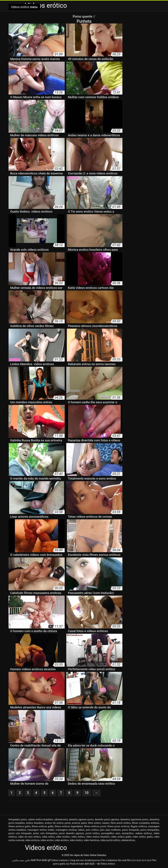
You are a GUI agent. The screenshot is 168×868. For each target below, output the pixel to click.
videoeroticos (128, 840)
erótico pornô (64, 823)
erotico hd (50, 823)
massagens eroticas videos (70, 830)
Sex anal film (124, 860)
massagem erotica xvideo (41, 830)
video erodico (63, 837)
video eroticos (32, 840)
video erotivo (47, 840)
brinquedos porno (18, 820)
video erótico (78, 837)
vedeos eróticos (144, 833)
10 (87, 793)
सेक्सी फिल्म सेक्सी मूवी (41, 860)
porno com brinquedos (45, 833)
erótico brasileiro (35, 823)
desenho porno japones (107, 820)
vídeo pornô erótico (110, 840)
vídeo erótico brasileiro (98, 837)
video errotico (62, 840)
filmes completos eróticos (145, 823)
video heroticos (92, 840)
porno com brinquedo (20, 833)
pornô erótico (93, 833)
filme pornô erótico (121, 823)
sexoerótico (128, 833)
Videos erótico (108, 864)
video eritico (48, 837)
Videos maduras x (60, 860)
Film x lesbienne (109, 860)
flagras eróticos (139, 826)
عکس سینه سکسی (21, 860)
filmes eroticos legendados (69, 826)
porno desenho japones (71, 833)
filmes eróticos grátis (43, 826)
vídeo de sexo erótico (29, 837)
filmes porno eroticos (119, 826)
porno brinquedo (131, 830)
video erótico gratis (143, 837)
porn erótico (92, 830)
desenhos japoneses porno (134, 820)
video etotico (76, 840)
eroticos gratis (79, 823)
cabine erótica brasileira (40, 820)
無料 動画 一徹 (92, 864)
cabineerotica (61, 820)
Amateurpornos (92, 860)
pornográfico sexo (111, 833)
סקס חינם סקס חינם (141, 860)
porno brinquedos (150, 830)
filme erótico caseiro (99, 823)
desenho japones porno (81, 820)
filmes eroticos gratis (19, 826)
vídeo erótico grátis (121, 837)
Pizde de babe (77, 864)
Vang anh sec (77, 860)
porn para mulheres (110, 830)
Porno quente (83, 16)
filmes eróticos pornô (95, 826)
